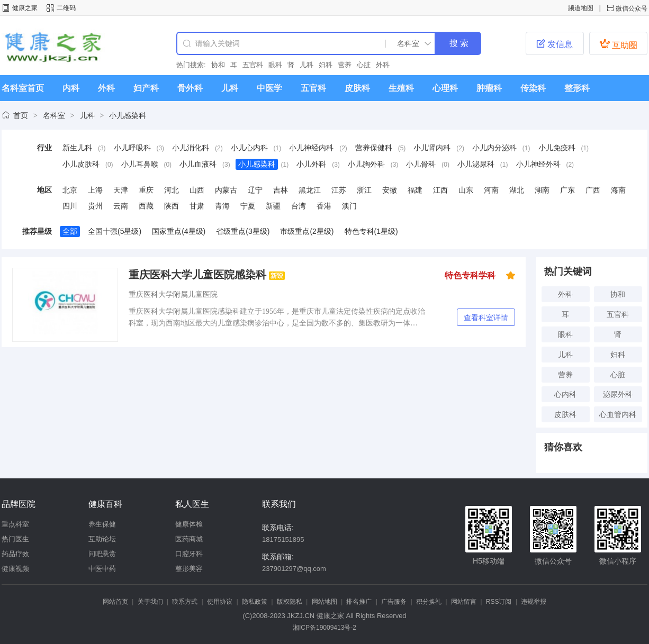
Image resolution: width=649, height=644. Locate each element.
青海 (222, 206)
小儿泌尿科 (476, 164)
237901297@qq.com (294, 569)
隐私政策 (255, 602)
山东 (466, 190)
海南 (618, 190)
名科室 (54, 115)
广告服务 (394, 602)
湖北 (517, 190)
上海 (95, 190)
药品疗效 (15, 554)
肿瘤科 (489, 88)
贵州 (95, 206)
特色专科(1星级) (371, 231)
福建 (415, 190)
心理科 (445, 88)
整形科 (577, 88)
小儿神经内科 (311, 148)
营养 (345, 65)
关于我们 (150, 602)
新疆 (273, 206)
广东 (567, 190)
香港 (324, 206)
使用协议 (220, 602)
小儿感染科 (128, 115)
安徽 (390, 190)
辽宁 (255, 190)
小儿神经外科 (538, 164)
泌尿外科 (618, 394)
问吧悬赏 (102, 554)
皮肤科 (357, 88)
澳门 (349, 206)
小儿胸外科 (366, 164)
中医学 (269, 88)
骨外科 (190, 88)
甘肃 (197, 206)
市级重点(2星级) (307, 231)
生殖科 (401, 88)
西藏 (146, 206)
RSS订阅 (499, 602)
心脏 (364, 65)
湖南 (542, 190)
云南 (121, 206)
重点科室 (15, 524)
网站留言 (464, 602)
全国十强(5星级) (115, 231)
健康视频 (15, 569)
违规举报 (534, 602)
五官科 (253, 65)
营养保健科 (374, 148)
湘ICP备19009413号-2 (324, 628)
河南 (491, 190)
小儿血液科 (198, 164)
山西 (197, 190)
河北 (172, 190)
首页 (21, 115)
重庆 (146, 190)
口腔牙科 (189, 554)
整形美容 (189, 569)
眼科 (275, 65)
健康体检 (189, 524)
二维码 (66, 8)
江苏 (339, 190)
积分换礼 (429, 602)
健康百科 (105, 504)
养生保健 (102, 524)
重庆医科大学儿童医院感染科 (197, 275)
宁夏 (248, 206)
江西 (440, 190)
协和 (218, 65)
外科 (383, 65)
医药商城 (189, 539)
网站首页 (115, 602)
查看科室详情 (486, 318)
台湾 (299, 206)
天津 (121, 190)
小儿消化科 (191, 148)
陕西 (172, 206)
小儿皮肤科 (81, 164)
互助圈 (618, 44)
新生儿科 (77, 148)
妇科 (326, 65)
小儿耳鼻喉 (140, 164)
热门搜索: (191, 65)
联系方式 (185, 602)
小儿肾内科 (432, 148)
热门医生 (15, 539)
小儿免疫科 (557, 148)
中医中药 (102, 569)
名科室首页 (23, 88)
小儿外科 (311, 164)
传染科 (533, 88)
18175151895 (283, 539)
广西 (593, 190)
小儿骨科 (421, 164)
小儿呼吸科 (132, 148)
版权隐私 (290, 602)
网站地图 (324, 602)
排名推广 (359, 602)
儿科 (307, 65)
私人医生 (192, 504)
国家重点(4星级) (179, 231)
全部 (70, 231)
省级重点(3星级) (243, 231)
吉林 (281, 190)
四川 (70, 206)
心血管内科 (618, 414)
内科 (71, 88)
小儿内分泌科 (494, 148)
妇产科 (146, 88)
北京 (70, 190)
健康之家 (25, 8)
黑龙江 (310, 190)
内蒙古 (226, 190)
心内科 (565, 394)
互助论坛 (102, 539)
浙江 (364, 190)
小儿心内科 (249, 148)
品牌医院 (19, 504)
